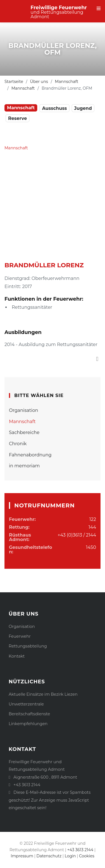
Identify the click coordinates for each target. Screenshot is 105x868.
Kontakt (17, 656)
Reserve (17, 118)
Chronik (18, 444)
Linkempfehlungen (28, 724)
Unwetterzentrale (26, 704)
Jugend (83, 108)
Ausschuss (54, 108)
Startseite (14, 82)
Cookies (87, 856)
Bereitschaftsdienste (29, 714)
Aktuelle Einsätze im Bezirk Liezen (43, 694)
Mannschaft (66, 82)
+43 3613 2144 (27, 785)
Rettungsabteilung (28, 646)
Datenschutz (49, 856)
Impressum (22, 856)
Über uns (39, 82)
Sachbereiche (24, 432)
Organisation (24, 410)
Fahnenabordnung (30, 455)
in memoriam (24, 466)
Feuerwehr (20, 636)
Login (70, 856)
